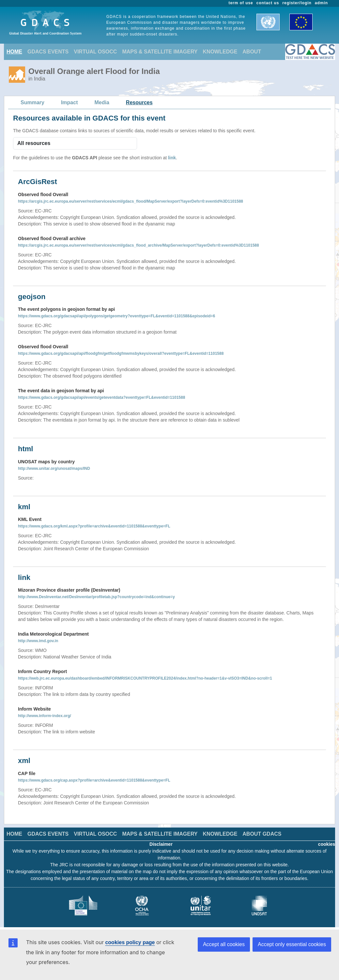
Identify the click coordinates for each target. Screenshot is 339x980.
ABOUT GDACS (262, 834)
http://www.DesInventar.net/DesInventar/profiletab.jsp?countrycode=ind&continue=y (96, 597)
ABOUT (252, 52)
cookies (327, 844)
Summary (32, 102)
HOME (14, 52)
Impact (69, 102)
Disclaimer (161, 844)
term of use (241, 3)
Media (102, 102)
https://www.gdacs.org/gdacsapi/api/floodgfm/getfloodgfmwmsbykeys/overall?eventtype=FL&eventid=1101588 (121, 353)
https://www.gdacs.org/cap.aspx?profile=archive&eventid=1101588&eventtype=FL (94, 780)
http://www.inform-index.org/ (45, 716)
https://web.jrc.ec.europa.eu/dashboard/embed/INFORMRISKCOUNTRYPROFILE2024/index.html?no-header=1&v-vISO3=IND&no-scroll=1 (145, 678)
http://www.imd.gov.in (38, 641)
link (172, 158)
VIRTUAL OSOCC (95, 52)
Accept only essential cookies (292, 944)
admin (321, 3)
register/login (297, 3)
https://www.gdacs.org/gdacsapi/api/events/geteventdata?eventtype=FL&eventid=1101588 (101, 397)
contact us (268, 3)
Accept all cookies (224, 944)
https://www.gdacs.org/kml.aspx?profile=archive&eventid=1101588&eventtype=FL (94, 526)
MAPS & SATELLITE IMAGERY (160, 52)
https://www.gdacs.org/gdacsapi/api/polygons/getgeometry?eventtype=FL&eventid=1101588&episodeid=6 (116, 316)
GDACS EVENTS (48, 52)
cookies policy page (130, 942)
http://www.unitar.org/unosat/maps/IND (54, 468)
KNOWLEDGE (220, 52)
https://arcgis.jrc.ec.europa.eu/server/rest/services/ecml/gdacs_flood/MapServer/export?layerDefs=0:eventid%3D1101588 (131, 201)
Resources (139, 102)
